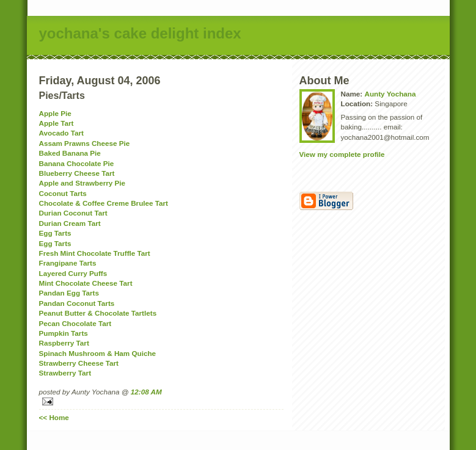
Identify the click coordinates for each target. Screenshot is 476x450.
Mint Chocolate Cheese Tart (86, 283)
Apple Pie (55, 113)
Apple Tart (57, 123)
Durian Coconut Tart (73, 213)
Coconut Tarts (63, 193)
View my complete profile (342, 154)
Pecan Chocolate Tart (75, 323)
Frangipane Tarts (68, 263)
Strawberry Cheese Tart (79, 363)
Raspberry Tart (64, 343)
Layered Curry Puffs (73, 273)
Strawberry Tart (65, 373)
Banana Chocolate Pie (77, 163)
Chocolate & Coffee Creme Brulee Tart (104, 203)
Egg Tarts (55, 233)
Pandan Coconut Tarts (77, 303)
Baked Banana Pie (70, 153)
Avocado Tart (61, 133)
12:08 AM (146, 392)
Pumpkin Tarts (64, 333)
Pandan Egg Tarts (69, 293)
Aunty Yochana (390, 94)
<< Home (54, 417)
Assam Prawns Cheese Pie (85, 143)
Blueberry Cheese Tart (77, 173)
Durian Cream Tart (70, 223)
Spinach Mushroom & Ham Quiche (98, 353)
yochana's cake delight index (140, 33)
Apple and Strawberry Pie (82, 183)
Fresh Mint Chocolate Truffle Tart (95, 253)
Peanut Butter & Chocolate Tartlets (98, 313)
